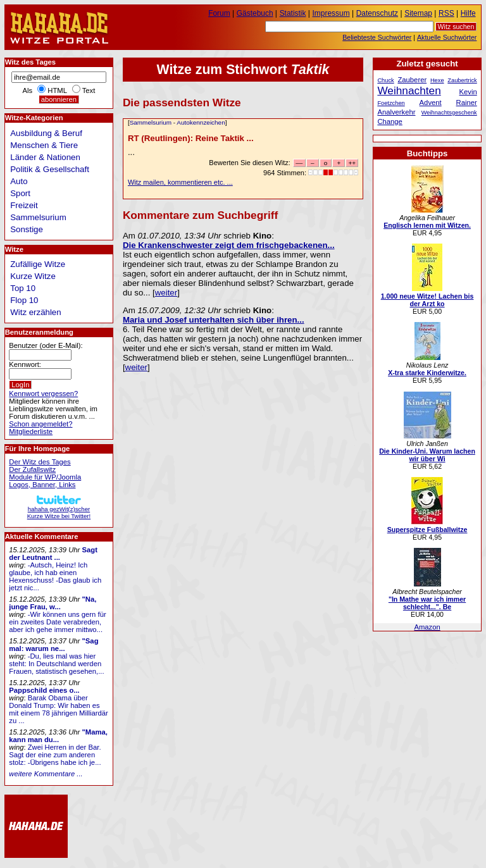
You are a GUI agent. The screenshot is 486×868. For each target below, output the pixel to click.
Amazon (427, 627)
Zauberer (412, 80)
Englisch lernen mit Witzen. (427, 225)
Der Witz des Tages (40, 462)
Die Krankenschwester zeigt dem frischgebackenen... (229, 245)
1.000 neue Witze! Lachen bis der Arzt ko (427, 300)
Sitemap (418, 13)
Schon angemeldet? (40, 424)
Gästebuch (255, 13)
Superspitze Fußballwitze (427, 530)
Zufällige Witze (38, 264)
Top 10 (23, 288)
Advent (431, 102)
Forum (219, 13)
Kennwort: (25, 364)
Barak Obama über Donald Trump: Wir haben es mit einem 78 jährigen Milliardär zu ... (59, 709)
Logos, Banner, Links (42, 485)
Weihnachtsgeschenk (449, 113)
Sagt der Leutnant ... (53, 554)
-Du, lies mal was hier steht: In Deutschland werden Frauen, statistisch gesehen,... (56, 664)
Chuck (385, 80)
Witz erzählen (35, 312)
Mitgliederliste (31, 431)
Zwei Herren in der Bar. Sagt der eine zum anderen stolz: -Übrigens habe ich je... (55, 755)
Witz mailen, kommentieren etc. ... (180, 182)
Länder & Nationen (45, 157)
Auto (19, 181)
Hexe (437, 80)
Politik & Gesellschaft (50, 169)
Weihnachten (409, 90)
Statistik (293, 13)
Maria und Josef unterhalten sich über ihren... (214, 320)
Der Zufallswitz (32, 469)
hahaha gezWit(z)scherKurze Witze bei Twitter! (59, 509)
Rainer (467, 102)
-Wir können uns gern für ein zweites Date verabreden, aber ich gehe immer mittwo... (57, 622)
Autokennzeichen (201, 122)
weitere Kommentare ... (46, 774)
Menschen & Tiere (44, 145)
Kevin (468, 92)
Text (89, 90)
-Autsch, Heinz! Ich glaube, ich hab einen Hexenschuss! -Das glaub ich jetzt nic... (55, 576)
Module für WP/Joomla (45, 477)
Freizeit (24, 205)
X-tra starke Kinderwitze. (427, 373)
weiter (166, 293)
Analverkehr (396, 112)
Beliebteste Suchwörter (377, 37)
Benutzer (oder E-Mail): (46, 345)
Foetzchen (391, 103)
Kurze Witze (33, 276)
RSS (446, 13)
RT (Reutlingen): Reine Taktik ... (191, 138)
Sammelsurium (151, 122)
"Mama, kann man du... (58, 736)
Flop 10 (24, 300)
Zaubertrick (462, 80)
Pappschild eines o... (44, 690)
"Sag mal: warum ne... (53, 645)
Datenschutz (377, 13)
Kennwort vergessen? (43, 394)
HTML (57, 90)
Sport (20, 193)
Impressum (331, 13)
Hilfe (468, 13)
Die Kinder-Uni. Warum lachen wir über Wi (427, 455)
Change (389, 121)
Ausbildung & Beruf (46, 133)
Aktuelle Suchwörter (447, 37)
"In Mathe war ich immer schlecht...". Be (427, 603)
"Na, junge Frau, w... (53, 603)
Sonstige (27, 229)
